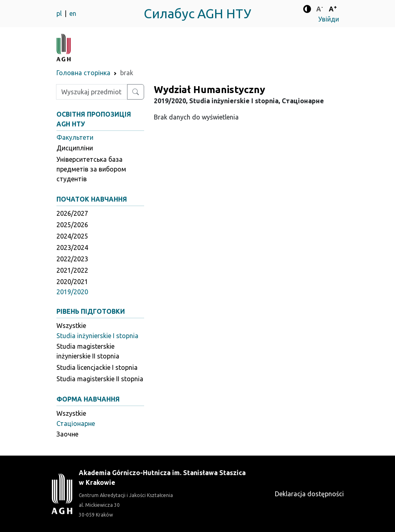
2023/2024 (72, 248)
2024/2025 (72, 236)
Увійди (329, 19)
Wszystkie (71, 326)
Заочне (67, 434)
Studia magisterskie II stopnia (100, 379)
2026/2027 (72, 213)
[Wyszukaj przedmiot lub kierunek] (136, 92)
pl (60, 13)
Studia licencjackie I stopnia (97, 367)
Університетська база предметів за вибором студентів (91, 169)
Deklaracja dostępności (309, 494)
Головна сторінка (83, 73)
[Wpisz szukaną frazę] (92, 92)
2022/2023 (72, 259)
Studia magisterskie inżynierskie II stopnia (88, 351)
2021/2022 (72, 270)
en (73, 13)
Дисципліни (75, 148)
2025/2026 (72, 225)
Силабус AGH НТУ (197, 13)
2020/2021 (72, 282)
